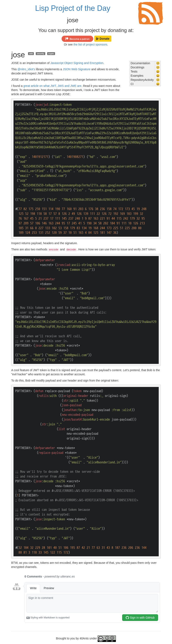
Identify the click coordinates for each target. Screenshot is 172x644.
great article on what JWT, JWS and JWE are (52, 86)
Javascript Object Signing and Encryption (77, 63)
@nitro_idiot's (26, 69)
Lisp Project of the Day (73, 8)
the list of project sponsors (90, 44)
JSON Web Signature (77, 69)
